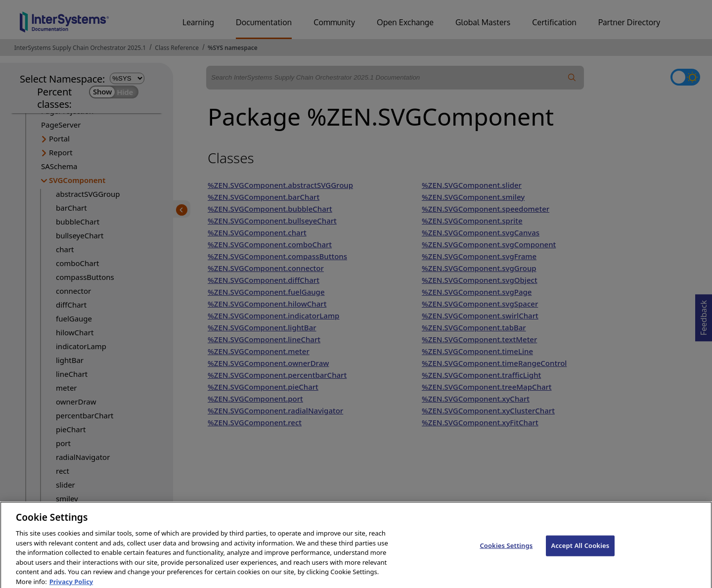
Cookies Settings (506, 550)
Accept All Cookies (580, 550)
